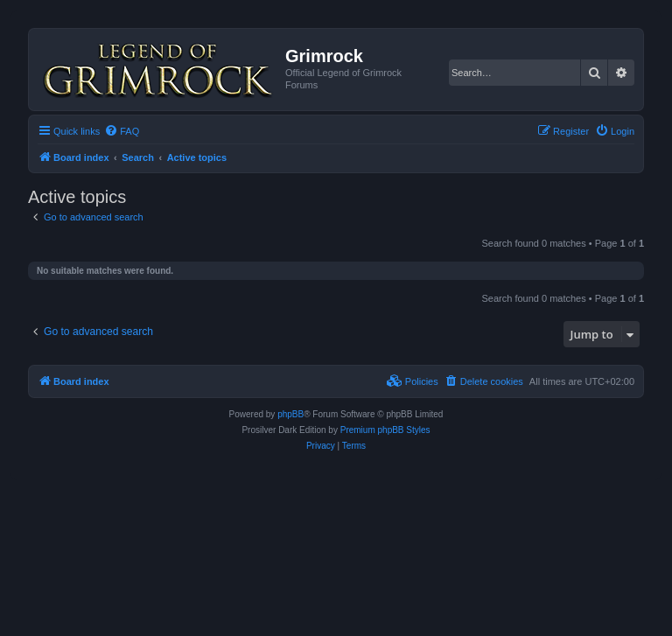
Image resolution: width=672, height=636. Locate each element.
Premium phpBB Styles (385, 430)
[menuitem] (122, 131)
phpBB (290, 414)
